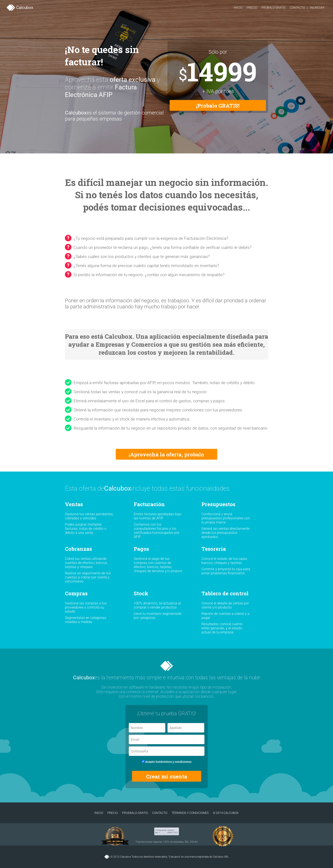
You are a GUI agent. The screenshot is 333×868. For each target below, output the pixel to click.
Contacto (297, 8)
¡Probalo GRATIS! (218, 106)
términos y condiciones (176, 762)
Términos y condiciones (190, 813)
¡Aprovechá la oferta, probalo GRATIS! (166, 455)
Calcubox (20, 8)
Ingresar (317, 8)
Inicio (238, 8)
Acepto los (167, 762)
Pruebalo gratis (135, 813)
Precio (252, 8)
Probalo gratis (273, 8)
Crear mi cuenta (167, 776)
